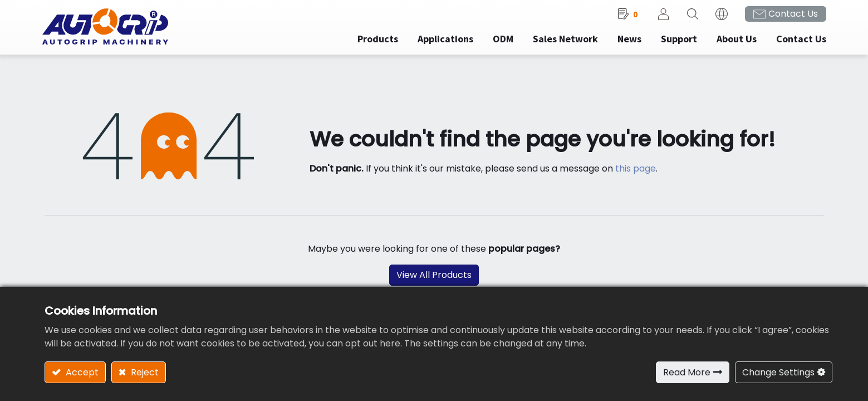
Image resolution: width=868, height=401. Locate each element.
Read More (687, 372)
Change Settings (778, 372)
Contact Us (791, 17)
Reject (144, 372)
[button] (690, 17)
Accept (81, 372)
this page (636, 172)
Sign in (661, 17)
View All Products (434, 279)
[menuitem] (443, 43)
